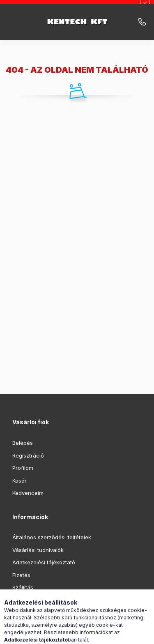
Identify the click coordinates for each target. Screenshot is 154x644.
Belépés (23, 443)
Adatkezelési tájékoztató (44, 562)
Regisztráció (28, 455)
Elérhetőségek (31, 600)
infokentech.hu (142, 22)
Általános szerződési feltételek (52, 537)
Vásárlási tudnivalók (38, 550)
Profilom (23, 468)
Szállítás (23, 587)
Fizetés (21, 575)
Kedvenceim (28, 493)
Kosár (20, 481)
